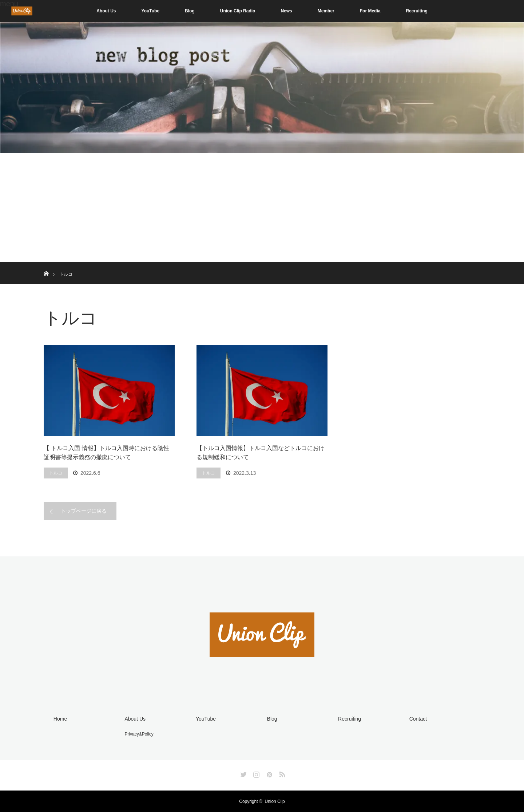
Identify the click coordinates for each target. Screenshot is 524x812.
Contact (418, 719)
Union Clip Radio (238, 11)
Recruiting (416, 11)
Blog (190, 11)
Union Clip (275, 801)
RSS (281, 773)
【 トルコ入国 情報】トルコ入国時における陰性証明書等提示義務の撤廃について (106, 453)
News (286, 11)
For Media (370, 11)
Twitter (243, 773)
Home (60, 719)
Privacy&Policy (139, 734)
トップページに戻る (84, 511)
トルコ (56, 473)
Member (326, 11)
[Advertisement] (262, 208)
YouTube (151, 11)
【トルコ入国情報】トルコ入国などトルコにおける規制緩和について (261, 453)
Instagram (255, 773)
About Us (106, 11)
